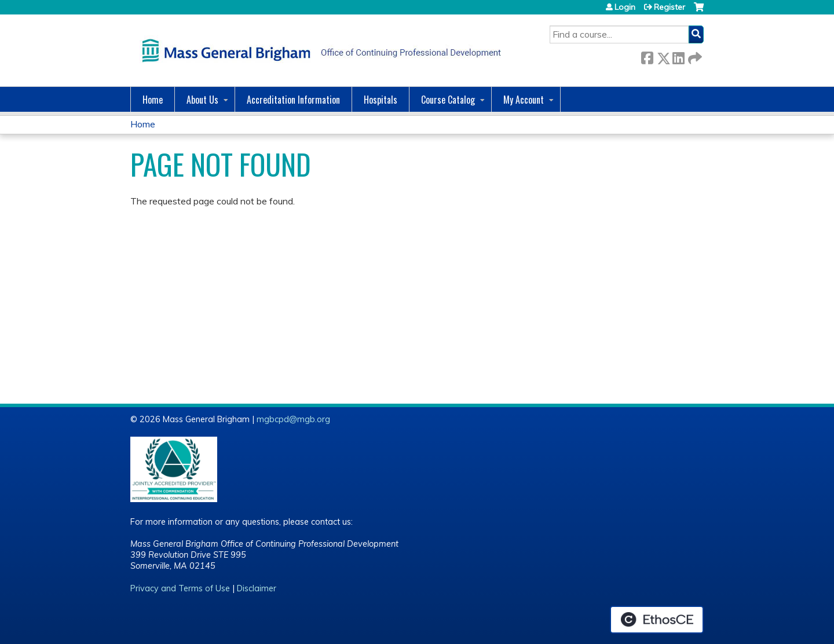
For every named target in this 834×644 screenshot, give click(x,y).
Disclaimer (257, 588)
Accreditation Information (293, 100)
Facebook (647, 56)
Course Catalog (448, 100)
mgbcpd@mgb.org (293, 419)
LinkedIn (678, 56)
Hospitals (381, 100)
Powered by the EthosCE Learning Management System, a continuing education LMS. (657, 620)
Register (670, 7)
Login (625, 7)
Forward (694, 56)
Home (153, 100)
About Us (202, 100)
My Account (524, 100)
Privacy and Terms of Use (180, 588)
